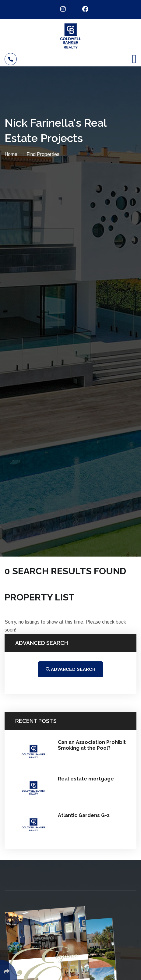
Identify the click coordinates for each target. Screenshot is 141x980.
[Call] (11, 59)
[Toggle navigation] (134, 59)
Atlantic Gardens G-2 (84, 815)
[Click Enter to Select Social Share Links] (9, 970)
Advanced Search (70, 669)
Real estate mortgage (86, 779)
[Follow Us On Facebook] (81, 9)
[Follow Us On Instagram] (59, 9)
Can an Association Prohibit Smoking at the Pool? (92, 745)
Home (11, 154)
